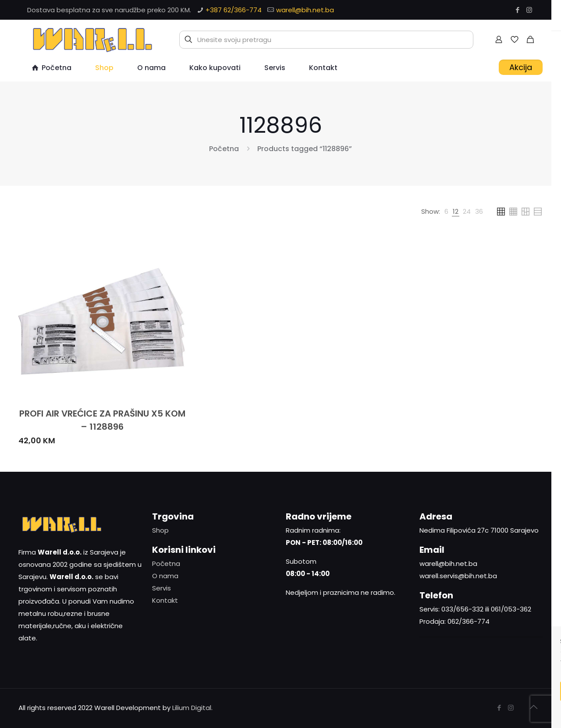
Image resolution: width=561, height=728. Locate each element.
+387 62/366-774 (234, 10)
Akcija (521, 67)
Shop (160, 530)
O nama (165, 576)
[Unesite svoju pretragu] (326, 40)
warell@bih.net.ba (305, 10)
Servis (162, 588)
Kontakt (165, 600)
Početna (224, 149)
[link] (446, 212)
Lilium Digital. (192, 708)
